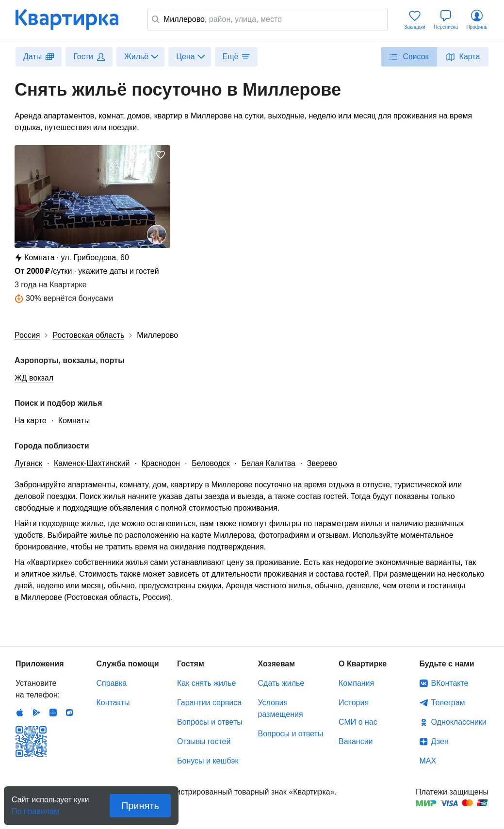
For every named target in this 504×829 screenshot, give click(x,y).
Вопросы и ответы (210, 722)
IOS (20, 713)
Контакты (113, 703)
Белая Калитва (268, 463)
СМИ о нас (358, 722)
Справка (112, 683)
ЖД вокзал (34, 378)
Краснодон (161, 463)
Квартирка (74, 19)
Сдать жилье (281, 683)
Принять (140, 806)
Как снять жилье (206, 683)
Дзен (440, 741)
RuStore (69, 713)
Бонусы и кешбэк (208, 761)
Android (36, 713)
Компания (356, 683)
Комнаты (74, 421)
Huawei (53, 713)
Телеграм (448, 703)
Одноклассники (459, 722)
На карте (31, 421)
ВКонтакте (450, 683)
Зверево (322, 463)
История (354, 703)
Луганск (28, 463)
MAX (428, 761)
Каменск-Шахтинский (92, 463)
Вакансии (356, 741)
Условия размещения (281, 708)
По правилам (35, 808)
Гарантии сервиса (209, 703)
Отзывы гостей (204, 741)
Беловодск (211, 463)
